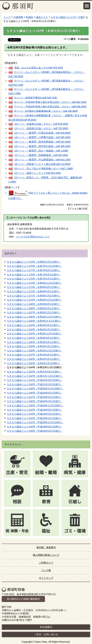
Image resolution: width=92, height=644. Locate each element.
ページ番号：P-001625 (76, 39)
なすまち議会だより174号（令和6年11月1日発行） (35, 283)
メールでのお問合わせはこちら (33, 237)
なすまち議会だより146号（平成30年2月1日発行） (35, 401)
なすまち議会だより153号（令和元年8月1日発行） (34, 372)
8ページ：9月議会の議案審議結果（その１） (46, 111)
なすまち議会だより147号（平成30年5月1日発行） (35, 397)
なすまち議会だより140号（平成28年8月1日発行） (35, 427)
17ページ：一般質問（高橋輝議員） (41, 155)
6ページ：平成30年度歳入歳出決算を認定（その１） (50, 102)
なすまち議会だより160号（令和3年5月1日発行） (34, 342)
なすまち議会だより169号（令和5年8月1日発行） (34, 304)
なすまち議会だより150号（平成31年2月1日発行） (35, 384)
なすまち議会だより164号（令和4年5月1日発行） (34, 325)
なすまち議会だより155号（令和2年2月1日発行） (34, 363)
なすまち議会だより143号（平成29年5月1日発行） (35, 414)
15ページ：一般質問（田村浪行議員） (42, 146)
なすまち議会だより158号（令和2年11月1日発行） (35, 351)
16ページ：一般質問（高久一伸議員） (41, 151)
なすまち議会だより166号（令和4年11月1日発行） (35, 317)
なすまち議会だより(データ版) (67, 17)
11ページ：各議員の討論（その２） (41, 128)
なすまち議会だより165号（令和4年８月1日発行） (34, 321)
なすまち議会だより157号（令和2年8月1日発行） (34, 355)
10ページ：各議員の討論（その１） (41, 124)
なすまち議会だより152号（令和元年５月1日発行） (35, 376)
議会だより (42, 17)
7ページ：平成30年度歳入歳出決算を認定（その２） (50, 106)
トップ (7, 17)
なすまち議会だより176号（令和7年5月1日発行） (34, 275)
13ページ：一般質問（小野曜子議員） (42, 137)
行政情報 (18, 17)
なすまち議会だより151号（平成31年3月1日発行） (35, 380)
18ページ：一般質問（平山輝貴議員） (42, 160)
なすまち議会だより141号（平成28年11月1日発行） (35, 422)
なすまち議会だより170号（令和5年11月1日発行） (35, 300)
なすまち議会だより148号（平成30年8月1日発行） (35, 393)
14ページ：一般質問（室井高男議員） (42, 142)
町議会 (30, 17)
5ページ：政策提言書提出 (36, 97)
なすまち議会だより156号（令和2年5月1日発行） (34, 359)
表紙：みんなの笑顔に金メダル (39, 68)
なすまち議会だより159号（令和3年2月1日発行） (34, 346)
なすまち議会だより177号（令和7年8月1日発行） (34, 270)
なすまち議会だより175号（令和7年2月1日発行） (34, 279)
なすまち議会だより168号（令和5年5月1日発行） (34, 308)
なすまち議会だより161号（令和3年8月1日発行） (34, 338)
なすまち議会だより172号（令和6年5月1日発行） (34, 291)
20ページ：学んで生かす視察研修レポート (44, 169)
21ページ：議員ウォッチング (38, 173)
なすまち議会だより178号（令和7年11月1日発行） (35, 266)
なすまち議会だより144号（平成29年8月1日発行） (35, 410)
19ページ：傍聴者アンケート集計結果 (42, 164)
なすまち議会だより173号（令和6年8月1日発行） (34, 287)
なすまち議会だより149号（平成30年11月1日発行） (35, 388)
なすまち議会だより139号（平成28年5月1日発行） (35, 431)
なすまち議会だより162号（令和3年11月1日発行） (35, 334)
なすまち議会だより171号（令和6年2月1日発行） (34, 296)
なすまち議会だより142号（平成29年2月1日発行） (35, 418)
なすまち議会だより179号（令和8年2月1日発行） (34, 262)
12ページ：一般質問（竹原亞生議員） (42, 133)
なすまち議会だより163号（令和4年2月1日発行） (34, 329)
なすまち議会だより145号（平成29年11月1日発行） (35, 405)
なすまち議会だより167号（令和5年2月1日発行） (34, 312)
